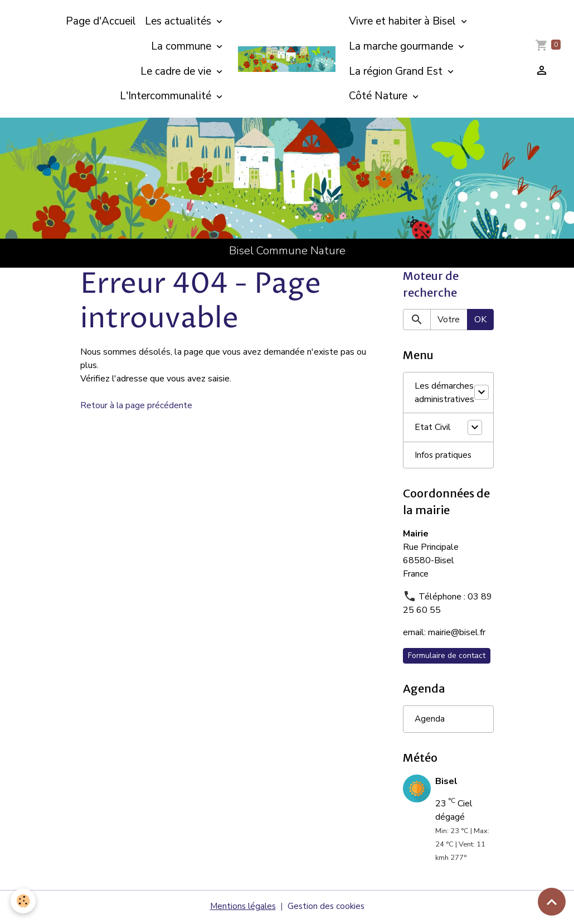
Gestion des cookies (327, 908)
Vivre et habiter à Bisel (404, 21)
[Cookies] (24, 901)
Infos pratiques (444, 456)
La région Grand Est (397, 71)
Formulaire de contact (447, 657)
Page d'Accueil (101, 21)
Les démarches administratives (444, 393)
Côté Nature (380, 96)
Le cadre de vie (177, 71)
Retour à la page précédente (137, 405)
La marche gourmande (402, 46)
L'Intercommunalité (167, 96)
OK (480, 320)
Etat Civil (433, 428)
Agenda (430, 721)
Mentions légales (242, 908)
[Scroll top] (552, 902)
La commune (183, 46)
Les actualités (179, 21)
